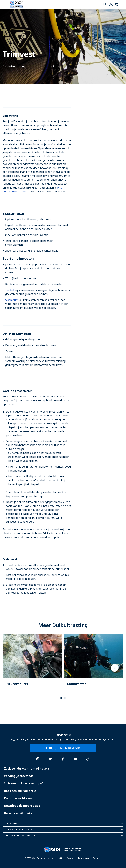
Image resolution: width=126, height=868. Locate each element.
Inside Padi (64, 823)
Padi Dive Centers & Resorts (64, 836)
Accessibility (58, 858)
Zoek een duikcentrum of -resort (27, 769)
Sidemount (12, 300)
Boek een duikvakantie (20, 791)
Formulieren (84, 858)
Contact (96, 858)
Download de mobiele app (22, 806)
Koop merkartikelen (18, 798)
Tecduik (10, 290)
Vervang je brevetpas (19, 776)
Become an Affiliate (18, 813)
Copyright (71, 858)
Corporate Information (64, 830)
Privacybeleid (43, 858)
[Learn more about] (32, 663)
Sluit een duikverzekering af (23, 783)
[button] (61, 698)
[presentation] (115, 668)
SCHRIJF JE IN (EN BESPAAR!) (63, 748)
